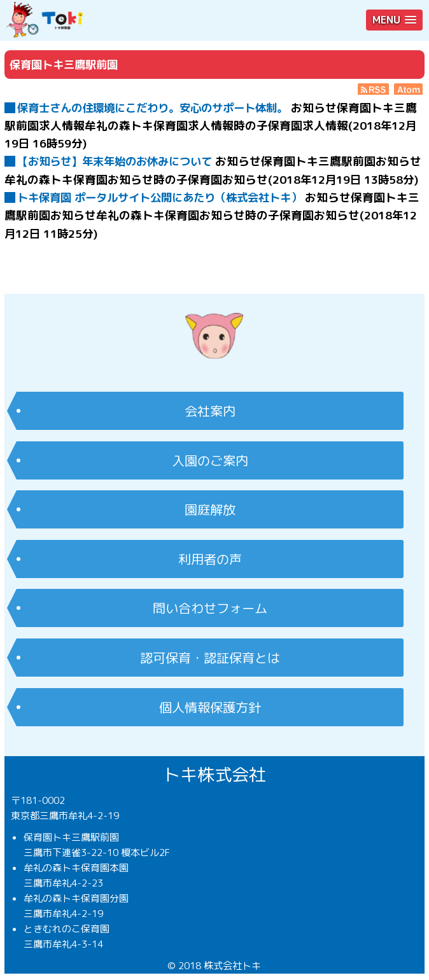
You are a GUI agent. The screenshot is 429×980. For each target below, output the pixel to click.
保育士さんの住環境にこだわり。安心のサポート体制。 (152, 108)
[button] (394, 20)
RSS (374, 89)
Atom (409, 89)
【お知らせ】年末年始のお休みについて (115, 161)
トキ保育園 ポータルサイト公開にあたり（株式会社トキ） (159, 197)
